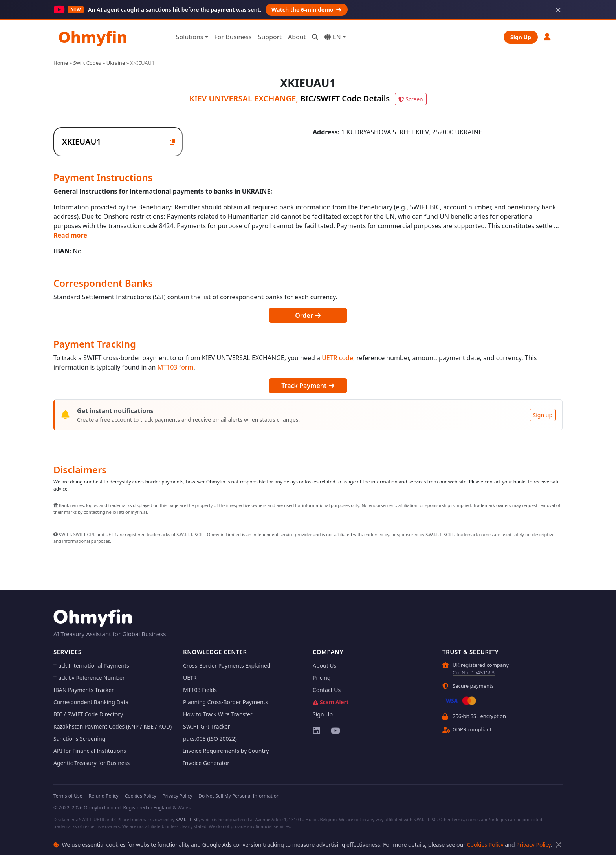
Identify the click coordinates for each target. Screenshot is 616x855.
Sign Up (521, 37)
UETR (190, 678)
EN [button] (333, 37)
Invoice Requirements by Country (226, 751)
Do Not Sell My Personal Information (239, 796)
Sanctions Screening (79, 739)
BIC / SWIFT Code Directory (88, 714)
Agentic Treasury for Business (92, 763)
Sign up (543, 415)
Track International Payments (91, 666)
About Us (324, 666)
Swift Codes (87, 63)
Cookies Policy (485, 845)
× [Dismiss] (558, 10)
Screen (411, 99)
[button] (548, 37)
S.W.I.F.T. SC (187, 819)
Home (61, 63)
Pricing (322, 678)
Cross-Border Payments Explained (227, 666)
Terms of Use (68, 796)
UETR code (337, 358)
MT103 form (176, 367)
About (297, 37)
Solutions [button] (190, 37)
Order (308, 315)
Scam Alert (331, 702)
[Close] (558, 845)
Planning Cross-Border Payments (225, 702)
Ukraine (116, 63)
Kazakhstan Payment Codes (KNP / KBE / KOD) (113, 726)
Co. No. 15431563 (474, 672)
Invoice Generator (206, 763)
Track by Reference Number (89, 678)
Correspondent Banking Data (91, 702)
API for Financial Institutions (90, 751)
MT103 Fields (200, 690)
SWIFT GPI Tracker (207, 726)
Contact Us (327, 690)
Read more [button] (70, 235)
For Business (233, 37)
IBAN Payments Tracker (84, 690)
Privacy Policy (533, 845)
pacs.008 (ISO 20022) (210, 739)
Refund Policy (103, 796)
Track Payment (308, 386)
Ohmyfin (93, 37)
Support (270, 37)
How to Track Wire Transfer (218, 714)
